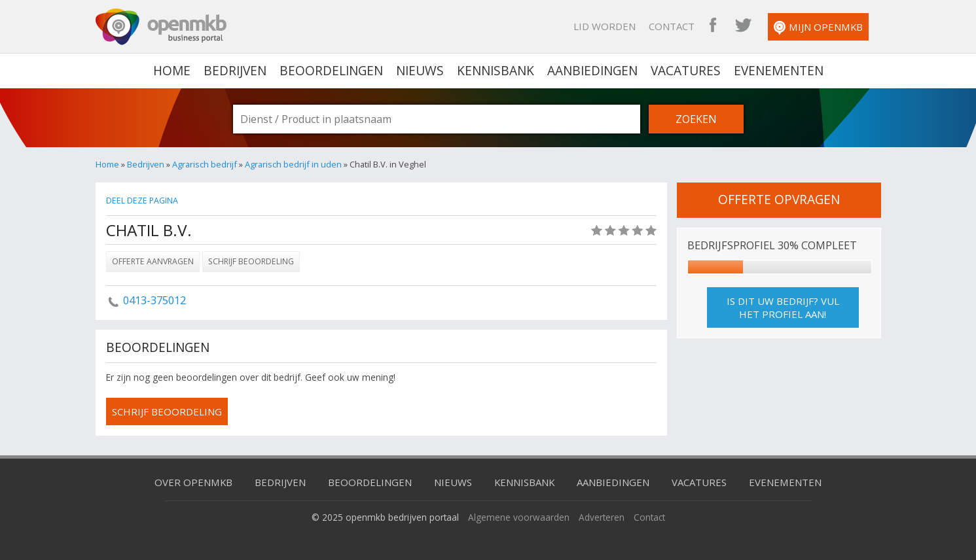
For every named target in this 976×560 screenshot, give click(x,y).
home (172, 71)
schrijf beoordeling (167, 411)
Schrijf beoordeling (251, 261)
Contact (672, 26)
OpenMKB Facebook (713, 26)
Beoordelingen (331, 71)
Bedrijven (235, 71)
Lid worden (605, 26)
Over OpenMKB (193, 482)
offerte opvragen (779, 200)
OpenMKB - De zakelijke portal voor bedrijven (161, 27)
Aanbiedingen (592, 71)
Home (107, 164)
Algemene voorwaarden (519, 517)
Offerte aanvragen (153, 261)
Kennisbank (496, 71)
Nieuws (420, 71)
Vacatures (686, 71)
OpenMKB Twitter (743, 26)
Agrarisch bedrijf (205, 164)
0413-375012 (154, 300)
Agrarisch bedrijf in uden (293, 164)
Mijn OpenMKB (818, 28)
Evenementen (779, 71)
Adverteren (602, 517)
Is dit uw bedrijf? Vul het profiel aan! (783, 307)
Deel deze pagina (142, 201)
